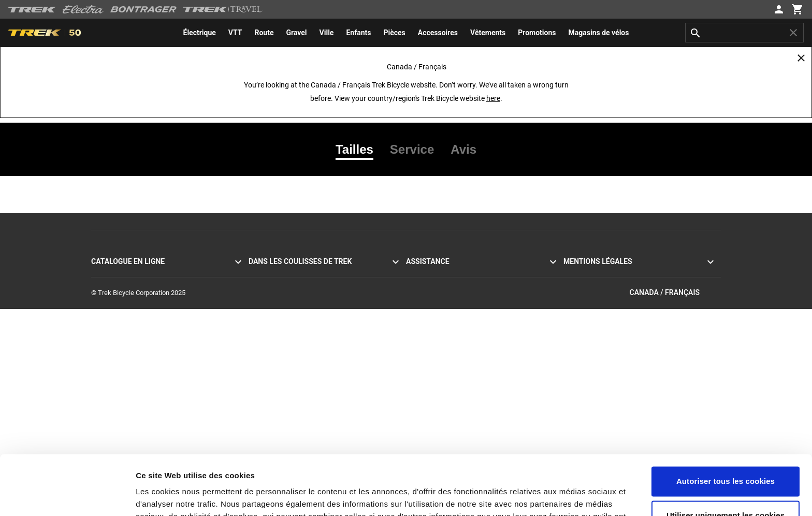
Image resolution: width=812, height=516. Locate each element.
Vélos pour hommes (120, 337)
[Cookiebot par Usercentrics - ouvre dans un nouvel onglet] (67, 496)
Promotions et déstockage (129, 386)
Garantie (418, 349)
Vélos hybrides (112, 299)
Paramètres (157, 496)
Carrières (262, 349)
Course (259, 324)
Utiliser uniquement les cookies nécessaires (726, 459)
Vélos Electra (110, 324)
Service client (425, 275)
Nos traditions (269, 299)
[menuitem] (200, 33)
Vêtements (107, 374)
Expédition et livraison (438, 324)
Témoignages (268, 275)
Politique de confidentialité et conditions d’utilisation (639, 275)
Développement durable (283, 337)
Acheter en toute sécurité (443, 362)
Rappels (575, 299)
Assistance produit (433, 386)
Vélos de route (112, 275)
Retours (417, 312)
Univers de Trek (271, 362)
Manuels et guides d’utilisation (450, 374)
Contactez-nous (429, 287)
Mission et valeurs (275, 287)
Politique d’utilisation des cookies (612, 287)
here (493, 98)
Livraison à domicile (435, 337)
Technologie (266, 312)
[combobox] (744, 33)
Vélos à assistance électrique (134, 312)
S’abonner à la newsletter (443, 299)
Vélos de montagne (119, 287)
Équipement (108, 362)
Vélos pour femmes (119, 349)
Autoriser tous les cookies (726, 419)
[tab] (359, 150)
